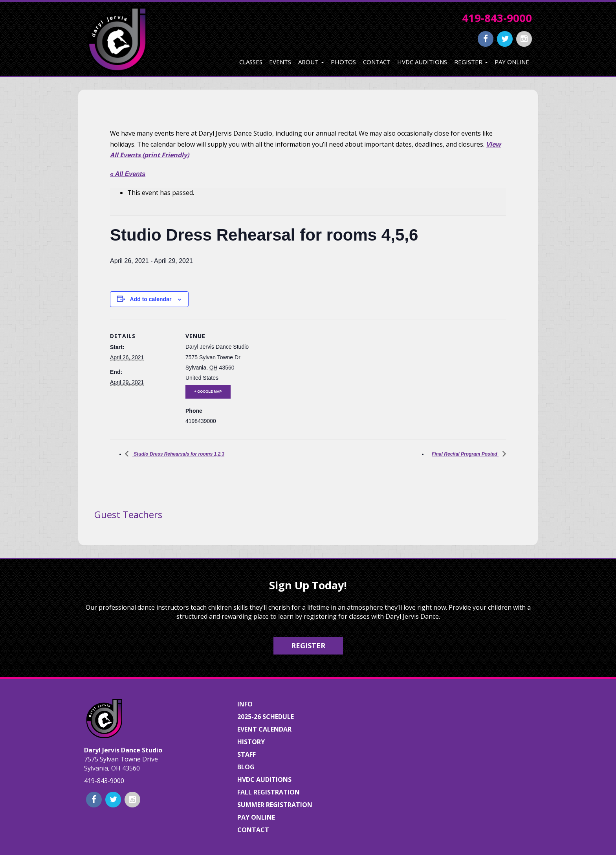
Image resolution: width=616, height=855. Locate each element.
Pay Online (512, 62)
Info (245, 704)
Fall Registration (269, 792)
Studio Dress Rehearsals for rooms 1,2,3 (178, 454)
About (311, 62)
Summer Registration (275, 805)
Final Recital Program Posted (465, 454)
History (251, 742)
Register (471, 62)
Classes (251, 62)
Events (280, 62)
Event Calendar (264, 729)
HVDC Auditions (422, 62)
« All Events (128, 174)
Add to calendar (151, 299)
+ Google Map (208, 392)
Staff (247, 754)
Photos (343, 62)
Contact (377, 62)
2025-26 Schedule (266, 717)
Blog (246, 767)
